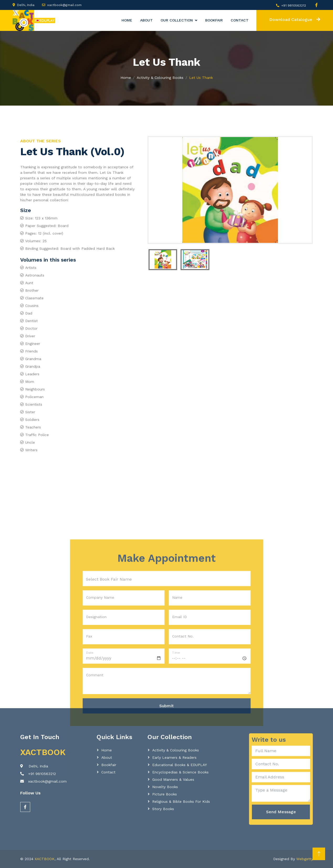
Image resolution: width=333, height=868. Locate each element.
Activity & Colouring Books (160, 78)
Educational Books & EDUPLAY (179, 765)
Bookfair (214, 20)
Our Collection (177, 20)
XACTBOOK (45, 859)
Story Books (163, 809)
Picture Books (165, 794)
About (146, 20)
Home (127, 20)
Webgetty (305, 859)
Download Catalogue (295, 20)
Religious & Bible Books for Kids (181, 801)
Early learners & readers (174, 757)
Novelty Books (165, 787)
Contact (240, 20)
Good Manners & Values (173, 779)
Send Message (281, 812)
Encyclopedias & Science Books (180, 772)
